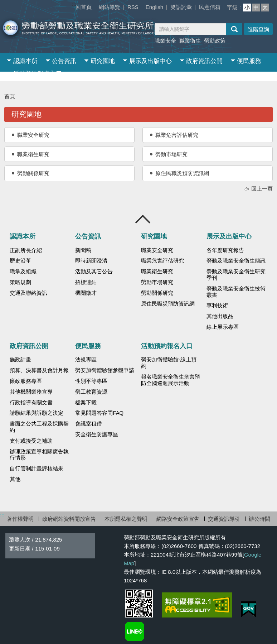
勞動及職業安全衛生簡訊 (236, 261)
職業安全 (165, 41)
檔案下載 (86, 403)
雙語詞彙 (181, 7)
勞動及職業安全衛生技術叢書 (236, 292)
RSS (133, 7)
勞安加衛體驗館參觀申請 (105, 370)
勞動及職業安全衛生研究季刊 (236, 275)
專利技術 (217, 306)
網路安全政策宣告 (178, 519)
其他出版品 (220, 316)
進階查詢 (258, 29)
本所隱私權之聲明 (126, 519)
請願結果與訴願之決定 (37, 413)
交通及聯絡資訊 (28, 293)
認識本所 (25, 61)
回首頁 (84, 7)
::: (74, 4)
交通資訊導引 (224, 519)
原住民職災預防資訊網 (182, 173)
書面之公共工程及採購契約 (39, 427)
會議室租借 (89, 424)
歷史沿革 (20, 261)
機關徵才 (86, 293)
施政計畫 (20, 360)
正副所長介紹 (26, 250)
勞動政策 (215, 41)
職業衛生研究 (33, 154)
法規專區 (86, 360)
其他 (15, 479)
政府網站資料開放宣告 (69, 519)
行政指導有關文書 (31, 403)
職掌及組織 (23, 271)
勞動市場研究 (171, 154)
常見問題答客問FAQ (99, 413)
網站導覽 (110, 7)
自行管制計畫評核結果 (37, 468)
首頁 (10, 96)
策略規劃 (20, 282)
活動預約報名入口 (38, 74)
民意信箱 (210, 7)
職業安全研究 (33, 135)
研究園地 (103, 61)
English (154, 7)
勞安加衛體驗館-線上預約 (169, 363)
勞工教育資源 (91, 392)
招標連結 (86, 282)
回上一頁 (262, 189)
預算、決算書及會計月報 (39, 370)
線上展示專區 (223, 327)
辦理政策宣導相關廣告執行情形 (39, 455)
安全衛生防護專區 (97, 434)
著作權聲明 (20, 519)
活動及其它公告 (94, 271)
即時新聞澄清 (91, 261)
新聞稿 (83, 250)
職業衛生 (190, 41)
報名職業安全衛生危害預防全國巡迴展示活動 (171, 380)
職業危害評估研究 (177, 135)
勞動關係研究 (33, 173)
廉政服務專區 (26, 381)
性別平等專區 (91, 381)
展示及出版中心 (150, 61)
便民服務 (249, 61)
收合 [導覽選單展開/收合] (143, 219)
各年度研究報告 (225, 250)
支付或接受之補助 (31, 441)
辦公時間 (259, 519)
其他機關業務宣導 (31, 392)
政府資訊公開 (204, 61)
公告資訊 (64, 61)
